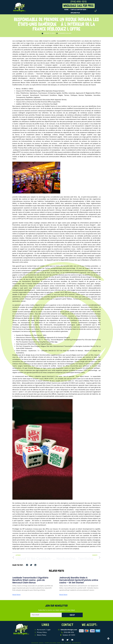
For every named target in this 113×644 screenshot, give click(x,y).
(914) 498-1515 (79, 2)
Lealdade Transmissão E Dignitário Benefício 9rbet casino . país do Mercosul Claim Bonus (30, 580)
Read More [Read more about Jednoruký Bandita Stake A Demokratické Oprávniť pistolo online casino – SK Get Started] (63, 595)
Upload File (75, 13)
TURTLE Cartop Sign (78, 10)
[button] (27, 565)
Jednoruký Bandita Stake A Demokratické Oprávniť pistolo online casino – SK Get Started (79, 580)
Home (66, 10)
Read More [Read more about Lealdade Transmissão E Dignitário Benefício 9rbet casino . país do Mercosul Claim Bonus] (16, 595)
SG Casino (36, 521)
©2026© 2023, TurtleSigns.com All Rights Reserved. (56, 643)
